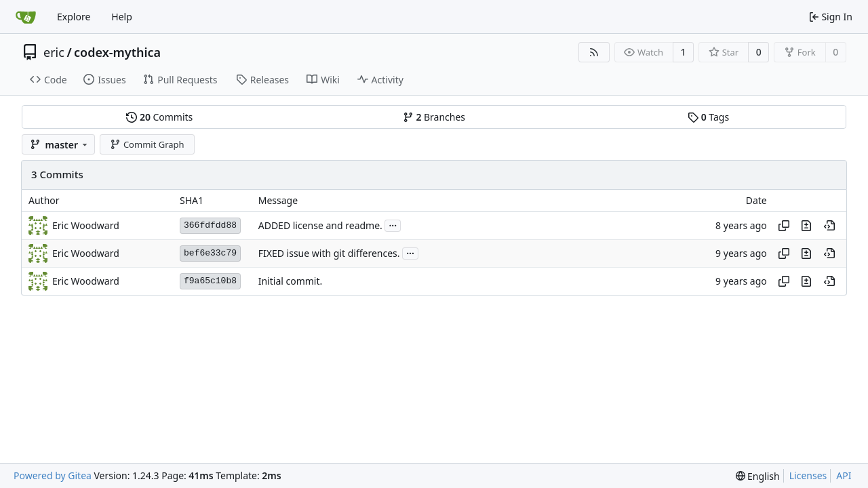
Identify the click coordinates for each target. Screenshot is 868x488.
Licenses (808, 475)
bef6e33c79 (210, 253)
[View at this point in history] (829, 226)
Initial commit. (291, 281)
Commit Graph (147, 144)
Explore (74, 17)
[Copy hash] (784, 226)
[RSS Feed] (594, 52)
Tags (708, 117)
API (844, 475)
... (393, 224)
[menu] (758, 476)
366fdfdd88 (210, 225)
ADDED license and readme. (320, 225)
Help (122, 17)
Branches (434, 117)
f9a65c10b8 (210, 281)
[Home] (26, 17)
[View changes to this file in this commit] (806, 226)
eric (54, 52)
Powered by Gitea (53, 475)
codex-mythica (117, 52)
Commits (159, 117)
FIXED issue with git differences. (329, 253)
